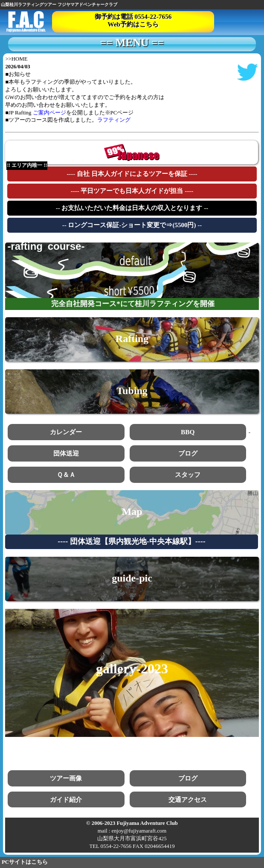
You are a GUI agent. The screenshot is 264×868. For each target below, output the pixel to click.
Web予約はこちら (133, 24)
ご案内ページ (49, 113)
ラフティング (114, 120)
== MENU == (132, 43)
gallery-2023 (132, 669)
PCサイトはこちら (25, 862)
